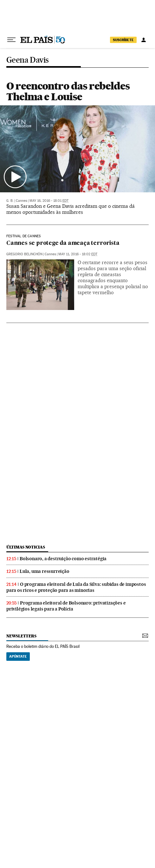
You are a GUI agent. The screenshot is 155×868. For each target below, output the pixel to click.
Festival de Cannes (23, 236)
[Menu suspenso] (11, 40)
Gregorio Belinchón (24, 254)
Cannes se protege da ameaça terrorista (63, 243)
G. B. (10, 201)
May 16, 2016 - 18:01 (49, 201)
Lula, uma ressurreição (45, 571)
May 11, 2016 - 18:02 (78, 254)
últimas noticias (26, 547)
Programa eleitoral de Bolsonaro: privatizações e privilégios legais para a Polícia (66, 606)
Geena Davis (27, 60)
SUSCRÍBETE (123, 40)
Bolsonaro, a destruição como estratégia (63, 559)
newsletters (21, 636)
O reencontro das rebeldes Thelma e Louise (68, 91)
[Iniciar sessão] (144, 40)
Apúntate (18, 656)
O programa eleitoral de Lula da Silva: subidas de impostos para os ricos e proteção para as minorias (76, 587)
